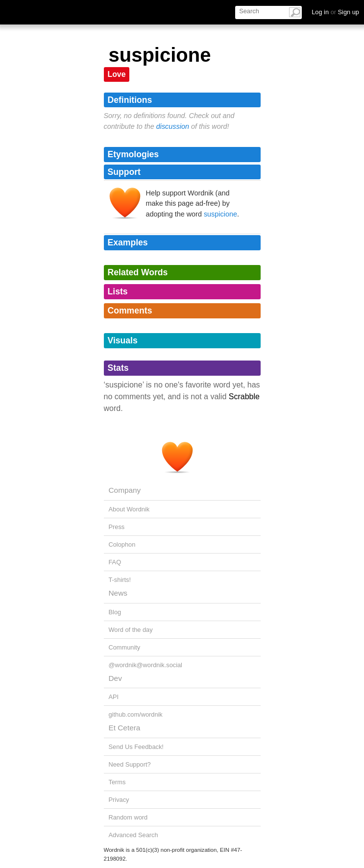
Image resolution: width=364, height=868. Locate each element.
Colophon (122, 544)
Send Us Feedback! (136, 747)
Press (117, 527)
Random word (128, 817)
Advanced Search (133, 835)
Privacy (119, 800)
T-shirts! (120, 580)
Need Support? (130, 764)
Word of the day (131, 630)
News (118, 593)
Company (125, 490)
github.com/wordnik (136, 714)
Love (117, 74)
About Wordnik (129, 509)
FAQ (115, 562)
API (114, 697)
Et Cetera (125, 728)
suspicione (220, 214)
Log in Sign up (335, 12)
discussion (173, 126)
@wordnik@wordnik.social (146, 665)
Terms (117, 782)
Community (125, 647)
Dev (115, 678)
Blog (115, 612)
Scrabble (244, 397)
